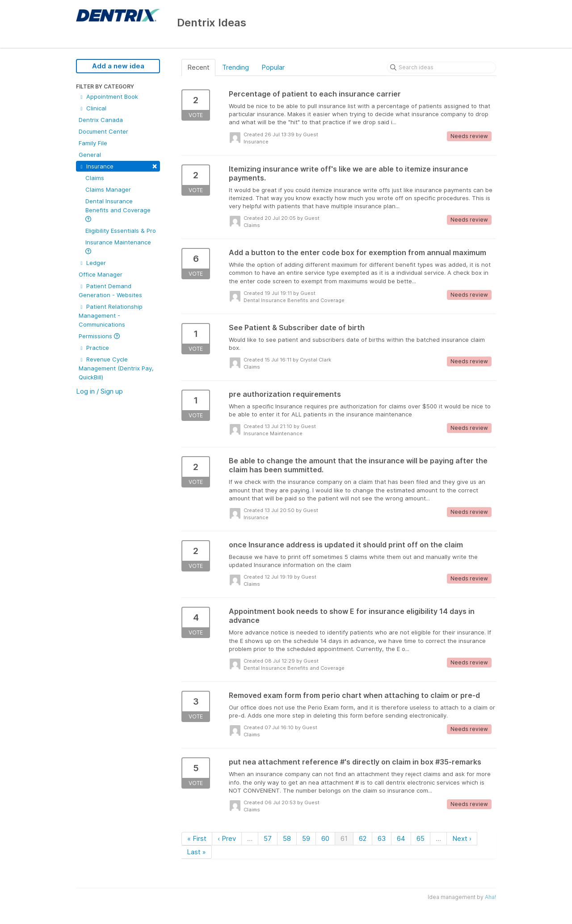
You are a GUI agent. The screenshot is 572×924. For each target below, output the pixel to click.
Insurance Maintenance (118, 246)
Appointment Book (108, 97)
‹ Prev (227, 838)
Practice (94, 348)
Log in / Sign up (99, 391)
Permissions (99, 336)
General (90, 155)
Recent (198, 67)
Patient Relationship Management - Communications (111, 315)
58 (287, 838)
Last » (196, 852)
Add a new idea (118, 66)
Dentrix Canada (101, 120)
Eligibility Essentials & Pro (121, 231)
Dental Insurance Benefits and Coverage (118, 210)
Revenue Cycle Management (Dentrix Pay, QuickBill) (116, 368)
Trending (236, 67)
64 (401, 838)
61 (344, 838)
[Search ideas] (442, 67)
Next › (462, 838)
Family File (93, 143)
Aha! (490, 897)
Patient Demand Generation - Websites (110, 290)
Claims (95, 178)
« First (197, 838)
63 (382, 838)
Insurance (118, 166)
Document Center (103, 131)
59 (306, 838)
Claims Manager (108, 189)
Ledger (92, 263)
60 (325, 838)
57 (268, 838)
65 (421, 838)
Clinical (93, 108)
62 (363, 838)
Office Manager (101, 274)
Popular (273, 67)
